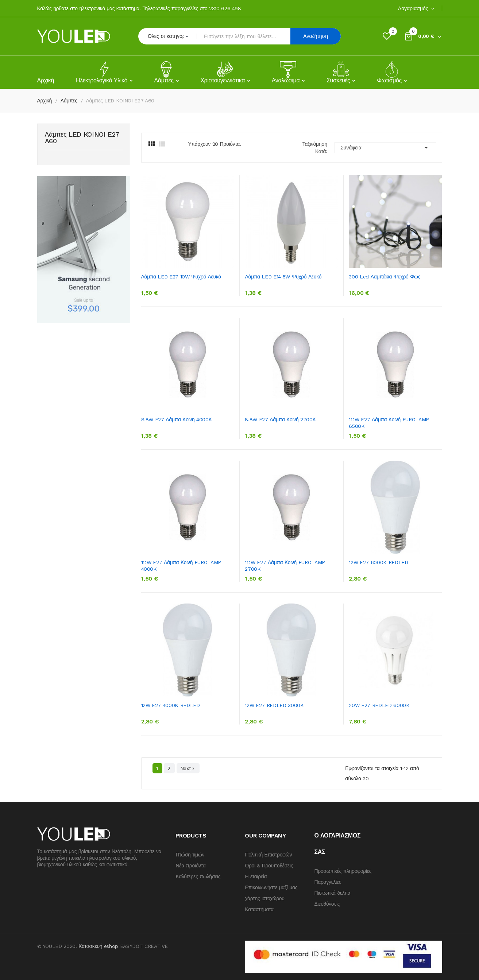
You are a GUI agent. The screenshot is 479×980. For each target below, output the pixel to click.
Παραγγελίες (328, 882)
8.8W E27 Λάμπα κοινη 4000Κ (177, 419)
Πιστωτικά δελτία (332, 893)
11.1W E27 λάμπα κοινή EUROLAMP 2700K (285, 566)
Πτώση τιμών (190, 855)
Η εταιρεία (256, 876)
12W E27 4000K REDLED (171, 705)
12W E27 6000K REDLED (378, 562)
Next (188, 768)
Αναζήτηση (316, 36)
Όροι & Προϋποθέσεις (269, 866)
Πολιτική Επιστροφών (268, 855)
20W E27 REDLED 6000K (379, 705)
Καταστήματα (259, 909)
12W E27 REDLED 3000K (274, 705)
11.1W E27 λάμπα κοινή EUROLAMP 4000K (181, 566)
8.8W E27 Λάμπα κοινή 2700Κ (280, 419)
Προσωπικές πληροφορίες (343, 871)
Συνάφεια (385, 148)
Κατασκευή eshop (98, 946)
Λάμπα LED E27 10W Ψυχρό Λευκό (181, 277)
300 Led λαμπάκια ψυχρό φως (384, 277)
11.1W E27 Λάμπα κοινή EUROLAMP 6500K (389, 423)
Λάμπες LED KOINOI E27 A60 (82, 138)
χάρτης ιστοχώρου (264, 898)
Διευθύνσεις (327, 904)
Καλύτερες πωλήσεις (198, 876)
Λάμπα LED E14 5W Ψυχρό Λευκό (283, 277)
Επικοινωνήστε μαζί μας (271, 887)
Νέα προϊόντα (190, 866)
